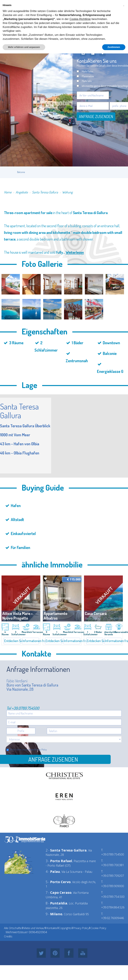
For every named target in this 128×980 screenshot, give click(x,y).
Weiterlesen (75, 252)
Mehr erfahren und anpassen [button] (24, 47)
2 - (66, 850)
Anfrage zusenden (96, 116)
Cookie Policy (98, 928)
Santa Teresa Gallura (45, 192)
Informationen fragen (31, 641)
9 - (54, 914)
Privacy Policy (41, 750)
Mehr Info (87, 81)
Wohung (67, 192)
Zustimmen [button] (114, 47)
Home (8, 192)
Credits (8, 936)
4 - (53, 872)
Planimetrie (88, 76)
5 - (58, 882)
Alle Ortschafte (13, 928)
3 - (59, 861)
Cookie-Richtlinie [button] (80, 19)
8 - (56, 903)
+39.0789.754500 (25, 708)
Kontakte (52, 928)
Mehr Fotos (88, 71)
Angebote (22, 192)
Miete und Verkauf (34, 928)
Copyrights (65, 928)
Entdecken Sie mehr (12, 641)
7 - (59, 893)
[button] (124, 5)
